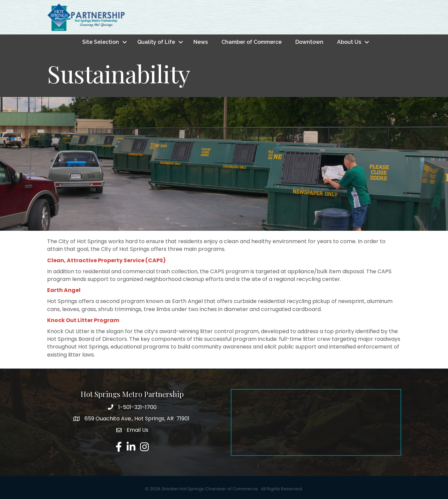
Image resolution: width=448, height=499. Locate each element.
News (201, 42)
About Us (349, 42)
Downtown (309, 42)
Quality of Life (156, 42)
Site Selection (101, 42)
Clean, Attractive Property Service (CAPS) (106, 260)
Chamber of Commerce (252, 42)
